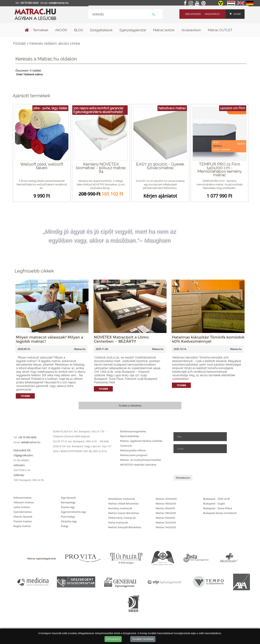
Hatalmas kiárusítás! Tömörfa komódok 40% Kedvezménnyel (208, 339)
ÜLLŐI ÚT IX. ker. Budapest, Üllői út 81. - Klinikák (81, 441)
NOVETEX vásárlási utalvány (138, 465)
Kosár (235, 14)
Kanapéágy (68, 502)
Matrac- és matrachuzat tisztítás (141, 460)
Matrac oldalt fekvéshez (123, 504)
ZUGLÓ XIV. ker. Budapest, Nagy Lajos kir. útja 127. (82, 446)
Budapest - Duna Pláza (218, 508)
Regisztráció (212, 14)
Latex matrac (22, 507)
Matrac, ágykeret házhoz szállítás (141, 441)
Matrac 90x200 (165, 518)
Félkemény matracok (122, 518)
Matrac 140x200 (166, 527)
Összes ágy (68, 507)
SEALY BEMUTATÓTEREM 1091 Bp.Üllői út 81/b (80, 451)
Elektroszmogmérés (133, 431)
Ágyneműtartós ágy (73, 512)
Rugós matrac (22, 526)
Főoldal (19, 43)
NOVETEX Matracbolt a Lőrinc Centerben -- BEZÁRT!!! (122, 339)
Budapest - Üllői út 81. (217, 499)
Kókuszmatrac (23, 498)
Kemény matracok (120, 508)
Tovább (25, 396)
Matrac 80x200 (165, 508)
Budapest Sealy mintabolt (220, 513)
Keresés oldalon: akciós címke (55, 43)
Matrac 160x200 (166, 504)
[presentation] (203, 464)
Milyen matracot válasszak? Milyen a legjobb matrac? (49, 339)
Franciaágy (68, 517)
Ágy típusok (68, 498)
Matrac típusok (23, 517)
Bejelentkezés (193, 14)
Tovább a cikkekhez (130, 405)
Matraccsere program (134, 455)
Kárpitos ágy (69, 521)
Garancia (126, 446)
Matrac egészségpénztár (42, 558)
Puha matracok (118, 522)
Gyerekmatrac (23, 512)
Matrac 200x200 (166, 499)
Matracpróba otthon (133, 450)
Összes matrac (23, 521)
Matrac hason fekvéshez (124, 513)
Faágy (65, 526)
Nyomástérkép (130, 436)
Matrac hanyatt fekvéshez (125, 527)
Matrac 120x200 (166, 522)
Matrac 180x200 (166, 513)
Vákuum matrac (24, 502)
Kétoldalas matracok (122, 499)
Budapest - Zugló (214, 504)
